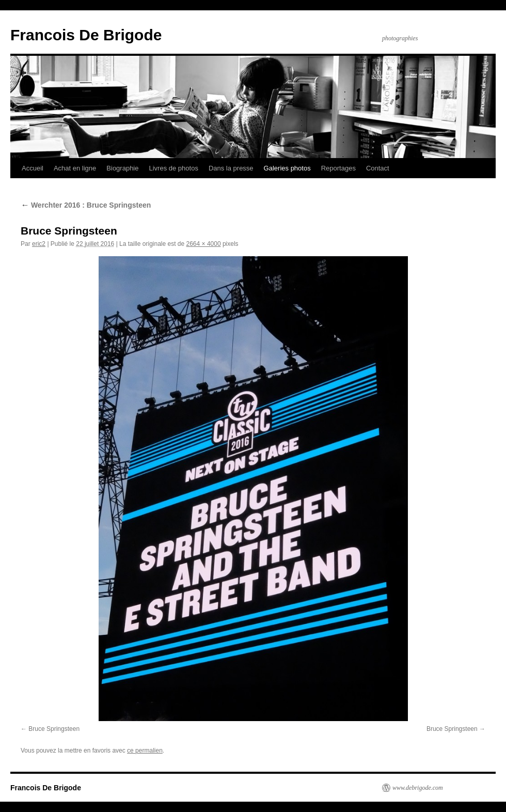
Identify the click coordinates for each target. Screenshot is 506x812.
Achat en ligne (75, 168)
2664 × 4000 (204, 244)
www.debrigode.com (418, 788)
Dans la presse (231, 168)
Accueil (33, 168)
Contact (378, 168)
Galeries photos (287, 168)
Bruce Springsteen (54, 729)
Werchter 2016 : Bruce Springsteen (86, 205)
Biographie (122, 168)
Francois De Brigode (86, 35)
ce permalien (145, 751)
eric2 (39, 244)
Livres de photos (173, 168)
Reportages (338, 168)
